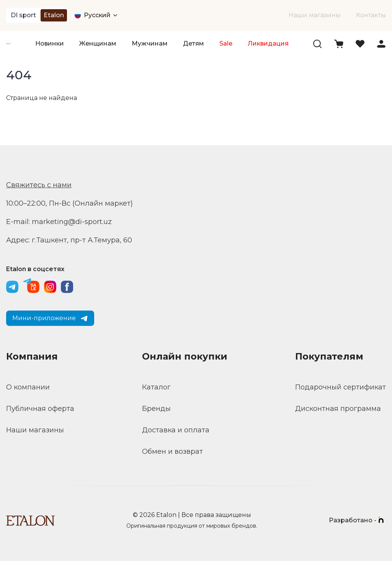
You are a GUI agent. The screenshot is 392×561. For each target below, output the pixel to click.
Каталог (156, 387)
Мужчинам (150, 43)
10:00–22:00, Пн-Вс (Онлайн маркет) (69, 203)
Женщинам (98, 43)
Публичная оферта (40, 409)
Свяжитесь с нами (39, 185)
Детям (194, 43)
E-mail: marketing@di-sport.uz (59, 222)
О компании (28, 387)
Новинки (50, 43)
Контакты (371, 15)
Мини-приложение (50, 318)
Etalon (54, 15)
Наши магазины (315, 15)
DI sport (23, 15)
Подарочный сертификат (341, 387)
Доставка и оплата (176, 430)
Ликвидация (268, 43)
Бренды (156, 409)
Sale (226, 43)
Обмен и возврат (172, 451)
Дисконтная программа (338, 409)
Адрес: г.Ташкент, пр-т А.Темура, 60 (69, 240)
